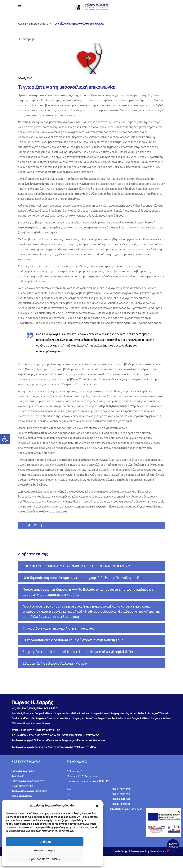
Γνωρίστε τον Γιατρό (23, 771)
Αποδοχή (45, 842)
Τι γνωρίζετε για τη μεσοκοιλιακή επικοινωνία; (58, 628)
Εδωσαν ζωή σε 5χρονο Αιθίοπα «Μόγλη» (55, 663)
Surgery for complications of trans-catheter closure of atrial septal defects (79, 652)
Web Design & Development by (142, 851)
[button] (97, 806)
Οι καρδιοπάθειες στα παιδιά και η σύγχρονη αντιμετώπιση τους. (73, 640)
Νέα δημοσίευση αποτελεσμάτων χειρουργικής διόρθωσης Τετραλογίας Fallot (84, 578)
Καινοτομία (18, 776)
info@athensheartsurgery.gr (126, 809)
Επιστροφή (27, 39)
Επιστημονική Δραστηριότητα (28, 781)
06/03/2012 (25, 78)
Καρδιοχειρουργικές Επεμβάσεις (29, 791)
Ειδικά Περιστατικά (22, 786)
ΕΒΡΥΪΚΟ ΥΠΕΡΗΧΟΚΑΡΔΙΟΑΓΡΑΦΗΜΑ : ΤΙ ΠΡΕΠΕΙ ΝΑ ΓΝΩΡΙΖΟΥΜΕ (78, 566)
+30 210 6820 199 (120, 789)
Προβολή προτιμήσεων (45, 859)
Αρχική (22, 24)
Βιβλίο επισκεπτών (22, 796)
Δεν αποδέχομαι (45, 850)
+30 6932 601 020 (120, 799)
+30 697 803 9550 (120, 804)
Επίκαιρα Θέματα (39, 24)
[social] (22, 526)
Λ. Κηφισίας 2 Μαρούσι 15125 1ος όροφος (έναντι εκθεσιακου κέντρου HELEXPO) (89, 776)
